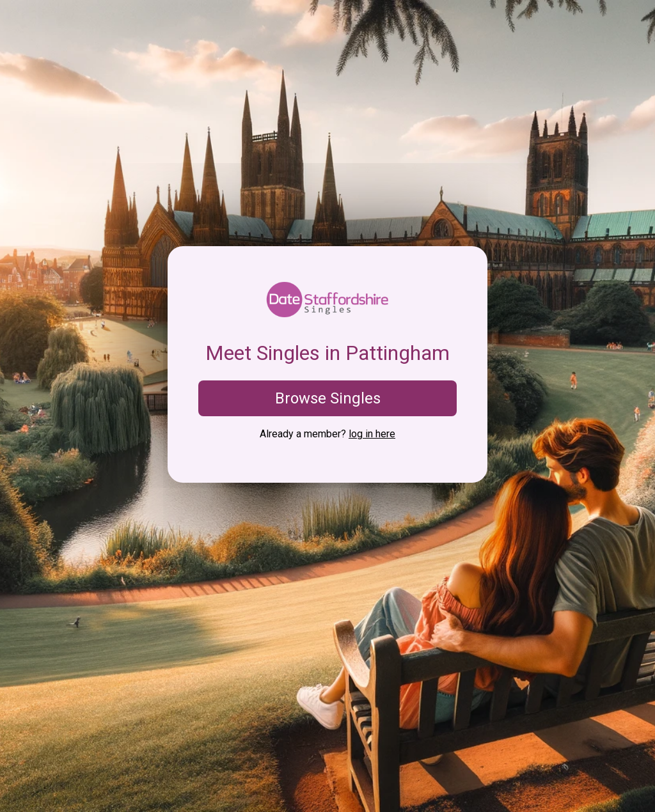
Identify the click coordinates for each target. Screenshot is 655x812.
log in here (372, 434)
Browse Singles (328, 398)
